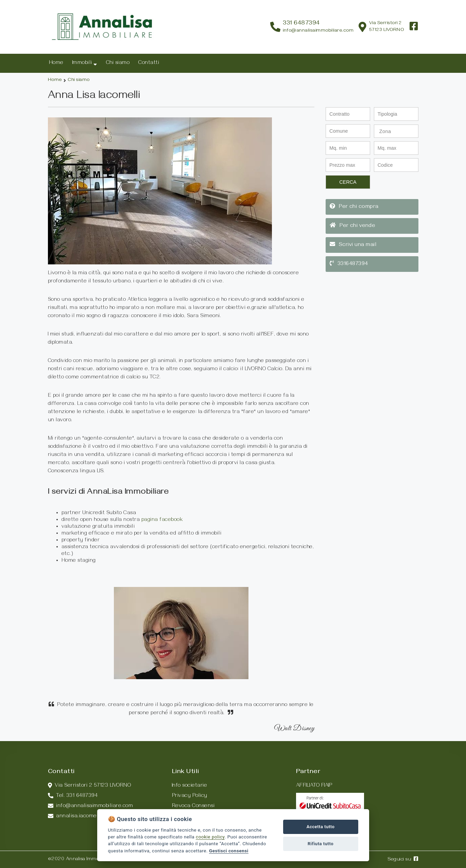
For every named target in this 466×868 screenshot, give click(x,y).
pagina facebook (162, 520)
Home (55, 80)
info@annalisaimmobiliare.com (318, 31)
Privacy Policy (190, 796)
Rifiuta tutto (321, 844)
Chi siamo (79, 80)
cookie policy (210, 837)
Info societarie (190, 786)
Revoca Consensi (193, 806)
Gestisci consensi (229, 851)
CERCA (348, 182)
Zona (385, 131)
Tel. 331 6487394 (73, 796)
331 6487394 (301, 24)
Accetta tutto (321, 827)
